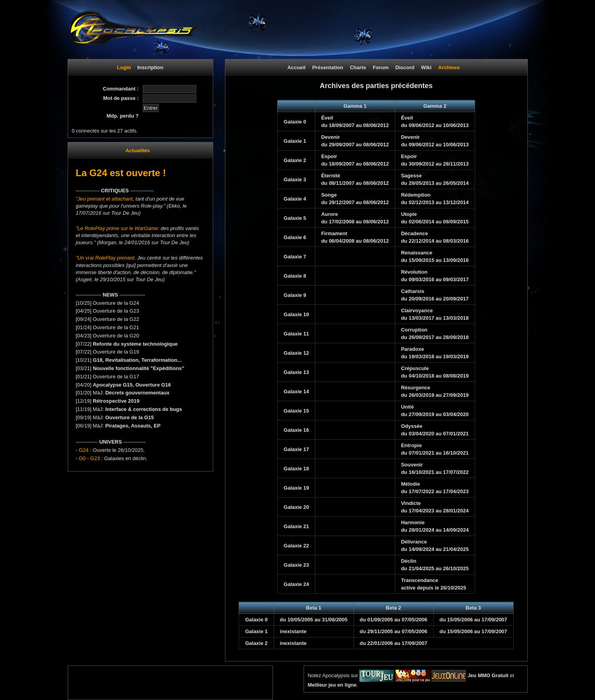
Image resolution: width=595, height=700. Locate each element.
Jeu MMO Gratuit (488, 675)
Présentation (328, 67)
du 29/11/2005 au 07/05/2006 (394, 631)
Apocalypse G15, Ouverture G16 (132, 385)
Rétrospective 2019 (116, 401)
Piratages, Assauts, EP (133, 426)
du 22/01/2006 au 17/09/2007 (394, 643)
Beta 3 (473, 608)
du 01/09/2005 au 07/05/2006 (394, 620)
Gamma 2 (435, 106)
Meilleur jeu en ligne (332, 685)
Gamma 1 (355, 106)
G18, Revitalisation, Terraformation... (137, 360)
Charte (358, 67)
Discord (405, 67)
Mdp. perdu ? (123, 116)
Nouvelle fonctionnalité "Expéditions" (139, 368)
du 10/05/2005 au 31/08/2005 (314, 620)
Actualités (138, 150)
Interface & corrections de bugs (144, 409)
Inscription (150, 67)
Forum (381, 67)
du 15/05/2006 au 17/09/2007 (473, 620)
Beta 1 (314, 608)
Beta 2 (393, 608)
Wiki (426, 67)
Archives (449, 67)
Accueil (297, 67)
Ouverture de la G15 (130, 417)
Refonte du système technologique (135, 344)
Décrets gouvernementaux (137, 393)
